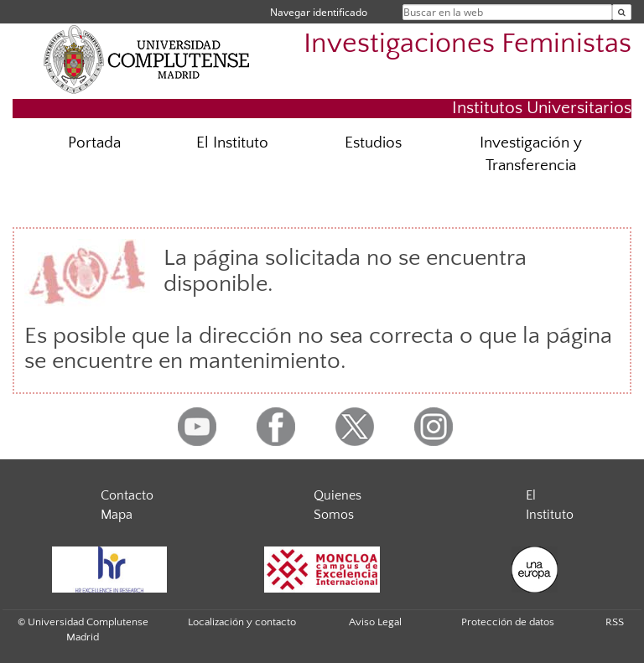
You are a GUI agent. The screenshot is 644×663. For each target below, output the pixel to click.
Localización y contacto (242, 622)
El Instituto (232, 143)
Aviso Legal (375, 622)
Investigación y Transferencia (531, 154)
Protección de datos (508, 622)
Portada (94, 143)
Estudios (373, 143)
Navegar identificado (319, 12)
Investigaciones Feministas (467, 44)
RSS (615, 622)
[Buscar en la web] (622, 12)
